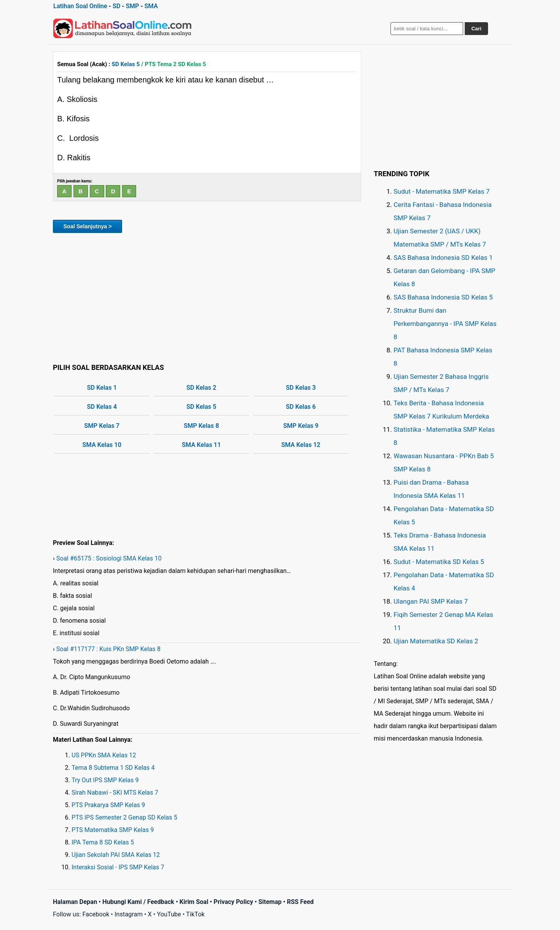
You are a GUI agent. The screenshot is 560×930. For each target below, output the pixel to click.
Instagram (128, 914)
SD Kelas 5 (126, 64)
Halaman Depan (75, 902)
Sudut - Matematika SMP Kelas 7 (442, 191)
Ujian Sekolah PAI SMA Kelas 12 (116, 855)
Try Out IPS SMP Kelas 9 (105, 780)
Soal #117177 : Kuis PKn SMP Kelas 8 (108, 649)
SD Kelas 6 (301, 407)
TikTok (196, 914)
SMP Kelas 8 (201, 426)
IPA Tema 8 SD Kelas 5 (103, 842)
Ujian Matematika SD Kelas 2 (436, 641)
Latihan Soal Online (80, 6)
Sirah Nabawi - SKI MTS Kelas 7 (115, 793)
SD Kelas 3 (301, 388)
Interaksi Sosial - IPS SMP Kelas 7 (118, 867)
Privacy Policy (233, 902)
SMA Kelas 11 (201, 445)
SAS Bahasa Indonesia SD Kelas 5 (443, 297)
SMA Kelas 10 (102, 445)
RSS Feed (300, 902)
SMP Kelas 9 (301, 426)
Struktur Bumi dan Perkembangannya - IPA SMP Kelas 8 (445, 324)
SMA (151, 6)
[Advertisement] (207, 297)
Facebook (96, 914)
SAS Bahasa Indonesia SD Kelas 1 (443, 257)
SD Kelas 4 (102, 407)
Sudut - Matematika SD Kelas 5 (439, 562)
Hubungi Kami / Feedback (138, 902)
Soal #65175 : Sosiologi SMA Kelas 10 (109, 558)
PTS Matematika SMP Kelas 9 (113, 830)
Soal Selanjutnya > (87, 226)
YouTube (169, 914)
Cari (476, 29)
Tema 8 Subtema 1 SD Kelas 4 (113, 768)
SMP (132, 6)
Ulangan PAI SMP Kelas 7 (431, 601)
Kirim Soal (194, 902)
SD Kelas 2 (201, 388)
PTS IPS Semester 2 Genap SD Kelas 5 (124, 817)
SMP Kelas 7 (102, 426)
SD (116, 6)
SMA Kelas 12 (301, 445)
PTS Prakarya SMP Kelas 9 (108, 805)
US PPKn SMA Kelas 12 (104, 755)
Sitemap (270, 902)
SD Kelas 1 (102, 388)
